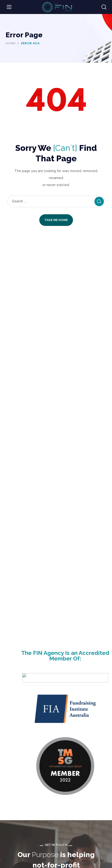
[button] (104, 7)
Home (11, 43)
